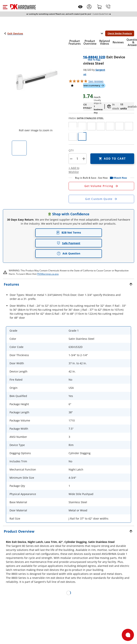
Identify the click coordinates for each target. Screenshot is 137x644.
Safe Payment (68, 243)
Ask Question (68, 253)
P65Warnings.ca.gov (48, 274)
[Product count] (77, 159)
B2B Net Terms (69, 232)
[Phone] (108, 7)
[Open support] (128, 635)
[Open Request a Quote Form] (101, 186)
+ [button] (84, 159)
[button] (5, 7)
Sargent (100, 70)
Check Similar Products (120, 33)
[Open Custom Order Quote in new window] (101, 199)
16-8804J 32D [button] (94, 57)
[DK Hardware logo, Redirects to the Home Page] (23, 7)
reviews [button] (96, 81)
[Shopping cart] (99, 7)
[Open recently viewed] (80, 7)
